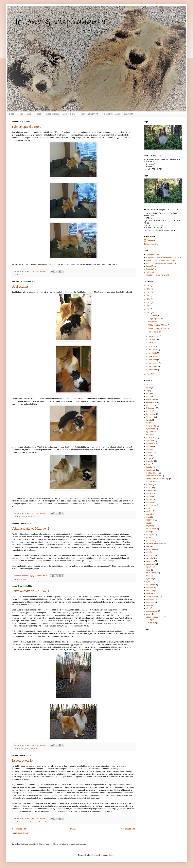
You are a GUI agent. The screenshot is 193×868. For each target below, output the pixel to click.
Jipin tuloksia (69, 114)
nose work (150, 520)
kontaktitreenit (152, 482)
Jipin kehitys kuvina (111, 114)
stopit (148, 576)
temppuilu (150, 591)
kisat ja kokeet (152, 473)
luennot (149, 496)
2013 (149, 306)
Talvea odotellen (23, 761)
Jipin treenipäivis (153, 254)
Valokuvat (150, 272)
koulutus (149, 485)
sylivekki (149, 579)
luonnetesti (150, 502)
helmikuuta (153, 367)
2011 (149, 313)
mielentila (150, 514)
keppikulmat (151, 467)
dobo (148, 397)
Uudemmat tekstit (19, 829)
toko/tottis (44, 822)
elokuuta (152, 346)
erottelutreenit (151, 399)
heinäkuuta (153, 350)
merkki (149, 511)
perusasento (151, 549)
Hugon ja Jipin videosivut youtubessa (160, 260)
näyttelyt (24, 579)
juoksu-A (150, 446)
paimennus (150, 541)
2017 (149, 292)
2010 (149, 374)
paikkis (149, 538)
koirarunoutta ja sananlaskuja (157, 479)
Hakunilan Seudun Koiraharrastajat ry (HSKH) (164, 257)
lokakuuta (153, 340)
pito (148, 552)
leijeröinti (150, 491)
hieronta (149, 423)
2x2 (148, 385)
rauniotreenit (151, 564)
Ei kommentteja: (41, 271)
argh (148, 391)
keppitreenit (151, 470)
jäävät (148, 455)
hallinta (149, 420)
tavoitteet (150, 588)
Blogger (112, 855)
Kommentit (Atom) (23, 833)
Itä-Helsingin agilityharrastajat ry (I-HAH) (162, 263)
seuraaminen (151, 573)
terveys (149, 593)
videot (148, 620)
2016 (149, 296)
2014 (149, 303)
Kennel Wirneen (152, 269)
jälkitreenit (150, 452)
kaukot (149, 458)
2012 (149, 309)
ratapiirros (150, 561)
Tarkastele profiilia (151, 244)
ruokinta (149, 567)
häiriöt (149, 435)
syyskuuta (153, 343)
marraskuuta (154, 336)
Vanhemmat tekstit (128, 829)
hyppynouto (151, 429)
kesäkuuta (153, 353)
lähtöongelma (151, 505)
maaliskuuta (154, 363)
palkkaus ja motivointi (154, 543)
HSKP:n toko (151, 426)
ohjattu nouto (151, 529)
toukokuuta (153, 356)
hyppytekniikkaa (152, 432)
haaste (149, 411)
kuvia (23, 275)
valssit (149, 614)
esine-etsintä (151, 402)
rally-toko (150, 558)
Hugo (20, 114)
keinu (148, 464)
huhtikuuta (153, 360)
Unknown (151, 240)
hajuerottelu (151, 414)
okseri (148, 532)
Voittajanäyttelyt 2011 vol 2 (30, 529)
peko (148, 546)
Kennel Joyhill (152, 266)
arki (148, 393)
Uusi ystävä (20, 287)
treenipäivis (151, 602)
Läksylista (129, 114)
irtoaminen (150, 441)
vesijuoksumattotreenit (155, 617)
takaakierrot (151, 585)
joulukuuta (153, 315)
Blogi (11, 114)
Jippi (29, 114)
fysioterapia (151, 408)
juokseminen (151, 444)
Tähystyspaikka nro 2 (27, 127)
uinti (148, 608)
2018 (149, 289)
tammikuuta (153, 370)
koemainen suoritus (154, 476)
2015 (149, 299)
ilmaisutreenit (151, 438)
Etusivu (73, 829)
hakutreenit (150, 417)
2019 (149, 286)
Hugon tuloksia (52, 114)
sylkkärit (149, 582)
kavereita (29, 517)
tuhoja (149, 605)
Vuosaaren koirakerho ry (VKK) (158, 275)
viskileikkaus (151, 623)
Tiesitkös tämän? (153, 596)
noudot (149, 523)
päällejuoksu (151, 555)
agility (23, 517)
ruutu (148, 570)
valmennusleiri (152, 611)
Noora (38, 114)
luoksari (149, 499)
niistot (148, 517)
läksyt (148, 508)
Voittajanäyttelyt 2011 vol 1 (30, 591)
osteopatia (150, 535)
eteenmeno (151, 405)
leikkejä (28, 749)
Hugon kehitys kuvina (89, 114)
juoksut (149, 449)
